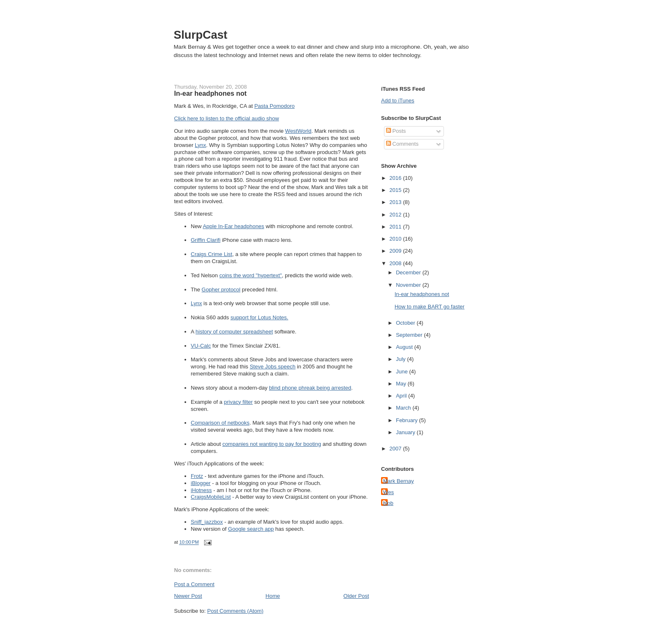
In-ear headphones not (210, 93)
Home (273, 596)
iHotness (201, 490)
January (406, 432)
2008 (396, 263)
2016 (396, 178)
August (405, 347)
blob (388, 503)
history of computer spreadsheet (234, 332)
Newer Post (188, 596)
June (403, 372)
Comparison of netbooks (220, 423)
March (404, 408)
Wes (389, 492)
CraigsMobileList (211, 497)
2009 (396, 251)
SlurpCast (201, 35)
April (402, 396)
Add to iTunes (398, 101)
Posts (396, 131)
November (409, 285)
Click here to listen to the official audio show (227, 118)
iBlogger (201, 483)
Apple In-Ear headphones (233, 226)
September (410, 335)
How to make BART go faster (429, 307)
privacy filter (238, 402)
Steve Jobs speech (273, 367)
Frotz (197, 476)
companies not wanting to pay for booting (272, 444)
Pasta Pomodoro (275, 106)
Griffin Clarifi (206, 240)
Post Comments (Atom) (236, 611)
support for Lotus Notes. (259, 317)
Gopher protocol (221, 290)
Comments (402, 144)
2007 (396, 449)
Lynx (201, 145)
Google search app (251, 529)
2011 (396, 227)
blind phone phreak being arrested (310, 388)
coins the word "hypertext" (251, 275)
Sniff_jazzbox (207, 522)
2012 (396, 215)
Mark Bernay (399, 481)
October (406, 323)
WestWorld (298, 131)
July (402, 359)
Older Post (356, 596)
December (409, 272)
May (402, 384)
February (408, 420)
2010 (396, 239)
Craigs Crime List (212, 254)
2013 (396, 202)
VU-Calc (201, 346)
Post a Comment (194, 584)
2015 (396, 190)
